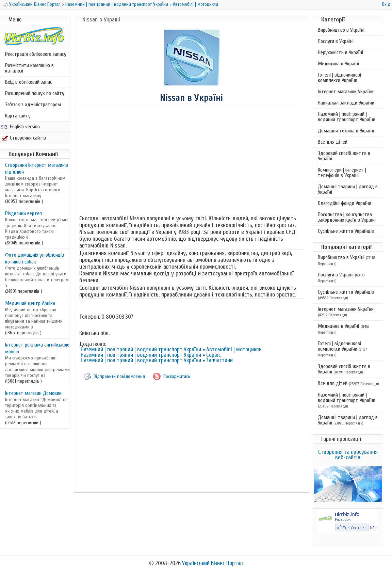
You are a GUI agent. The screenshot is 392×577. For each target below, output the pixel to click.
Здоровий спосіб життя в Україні (344, 156)
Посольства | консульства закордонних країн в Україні (347, 217)
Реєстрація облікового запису (36, 54)
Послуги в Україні (336, 41)
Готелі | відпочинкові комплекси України (339, 78)
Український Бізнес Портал (35, 4)
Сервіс (214, 355)
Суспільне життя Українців (346, 231)
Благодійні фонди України (345, 203)
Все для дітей (333, 142)
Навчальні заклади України (346, 103)
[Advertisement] (191, 159)
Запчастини (219, 360)
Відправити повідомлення (119, 376)
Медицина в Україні (338, 64)
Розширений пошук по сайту (35, 93)
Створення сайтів (24, 138)
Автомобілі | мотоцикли (195, 4)
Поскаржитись (177, 376)
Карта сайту (18, 116)
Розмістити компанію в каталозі (29, 68)
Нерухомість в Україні (340, 52)
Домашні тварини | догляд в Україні (348, 189)
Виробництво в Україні (341, 30)
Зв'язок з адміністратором (33, 105)
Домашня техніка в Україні (346, 131)
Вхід (386, 4)
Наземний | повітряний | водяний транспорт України (117, 4)
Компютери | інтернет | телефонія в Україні (342, 173)
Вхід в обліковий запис (29, 82)
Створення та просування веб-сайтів (348, 455)
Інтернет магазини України (346, 92)
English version (21, 127)
